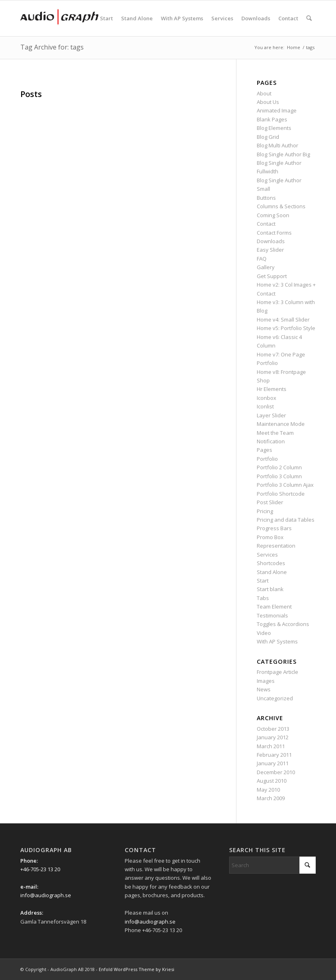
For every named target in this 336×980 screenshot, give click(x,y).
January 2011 (273, 763)
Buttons (266, 198)
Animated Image (277, 110)
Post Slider (270, 502)
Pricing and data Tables (286, 520)
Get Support (272, 276)
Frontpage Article (277, 672)
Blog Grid (268, 137)
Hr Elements (272, 389)
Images (266, 681)
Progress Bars (274, 528)
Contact (266, 224)
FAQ (262, 259)
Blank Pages (272, 119)
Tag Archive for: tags (52, 47)
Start (263, 581)
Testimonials (272, 615)
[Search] (309, 18)
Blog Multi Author (277, 145)
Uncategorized (275, 698)
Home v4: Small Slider (283, 319)
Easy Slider (270, 250)
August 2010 (272, 781)
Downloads (271, 241)
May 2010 (268, 790)
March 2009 (271, 798)
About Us (268, 102)
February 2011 (274, 755)
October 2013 (273, 729)
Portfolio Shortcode (281, 494)
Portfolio (267, 459)
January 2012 (273, 737)
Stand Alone (272, 572)
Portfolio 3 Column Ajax (285, 485)
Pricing (265, 511)
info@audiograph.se (46, 895)
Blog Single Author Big (283, 154)
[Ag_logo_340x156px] (59, 18)
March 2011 (271, 746)
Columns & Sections (281, 206)
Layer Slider (271, 415)
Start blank (270, 589)
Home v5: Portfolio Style (286, 328)
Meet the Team (275, 433)
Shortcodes (271, 563)
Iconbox (267, 398)
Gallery (266, 267)
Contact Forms (274, 233)
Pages (264, 450)
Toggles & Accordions (283, 624)
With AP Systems (277, 641)
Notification (271, 441)
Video (264, 633)
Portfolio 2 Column (279, 467)
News (264, 689)
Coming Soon (273, 215)
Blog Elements (274, 128)
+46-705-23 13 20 (40, 869)
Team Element (274, 607)
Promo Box (270, 537)
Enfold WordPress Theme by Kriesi (137, 969)
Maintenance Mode (281, 424)
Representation (276, 546)
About (264, 93)
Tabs (263, 598)
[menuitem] (106, 18)
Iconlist (265, 406)
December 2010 (276, 772)
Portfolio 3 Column (279, 476)
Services (267, 555)
